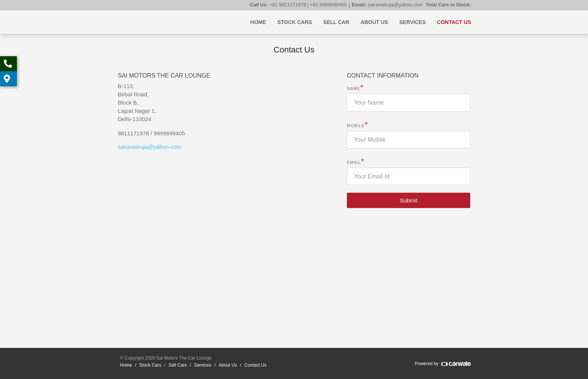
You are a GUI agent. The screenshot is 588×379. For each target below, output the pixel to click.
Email (356, 162)
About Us (374, 22)
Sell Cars (178, 365)
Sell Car (336, 22)
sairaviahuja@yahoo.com (395, 5)
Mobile (357, 125)
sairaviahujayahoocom (149, 147)
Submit (409, 200)
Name (355, 88)
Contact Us (454, 22)
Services (413, 22)
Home (258, 22)
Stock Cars (295, 22)
